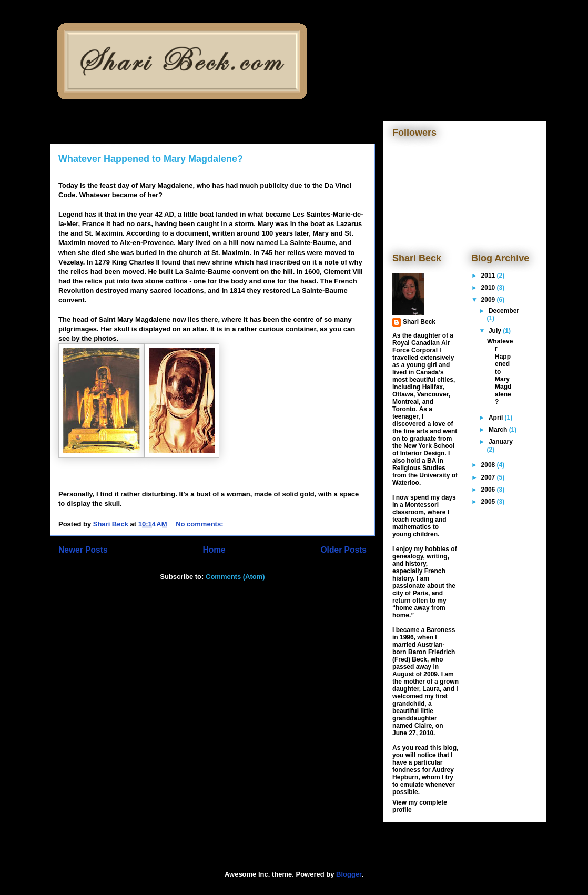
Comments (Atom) (235, 577)
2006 (489, 490)
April (497, 418)
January (501, 442)
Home (214, 550)
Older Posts (343, 550)
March (499, 430)
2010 (489, 288)
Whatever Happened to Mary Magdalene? (151, 159)
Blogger (349, 874)
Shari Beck (419, 322)
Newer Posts (83, 550)
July (496, 331)
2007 (489, 477)
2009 (489, 300)
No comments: (200, 524)
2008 (489, 465)
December (504, 311)
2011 (489, 276)
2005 (489, 502)
